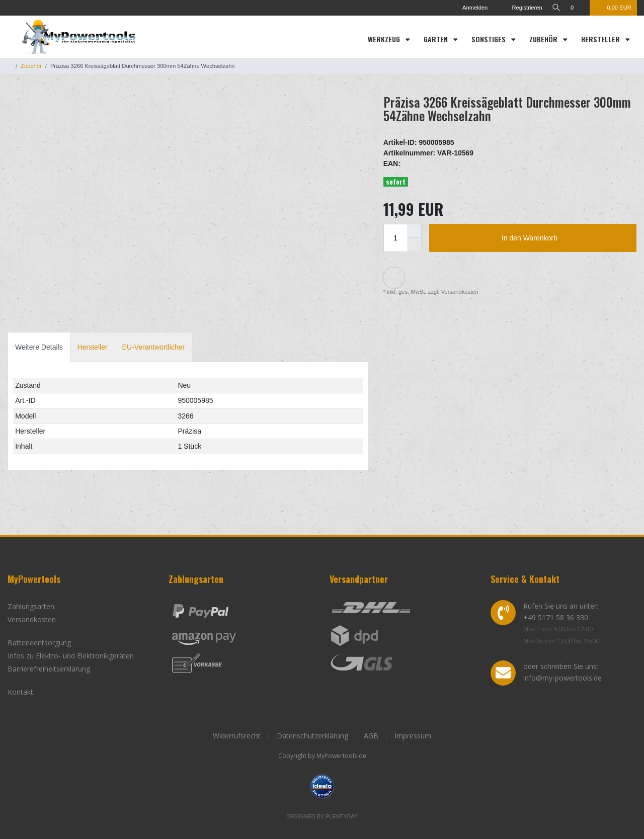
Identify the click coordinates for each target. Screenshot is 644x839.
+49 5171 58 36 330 (556, 617)
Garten (437, 39)
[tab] (39, 347)
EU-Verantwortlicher (154, 347)
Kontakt (20, 692)
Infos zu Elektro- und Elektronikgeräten (71, 656)
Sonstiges (490, 39)
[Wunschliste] (577, 8)
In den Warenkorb (565, 238)
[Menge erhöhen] (415, 231)
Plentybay (342, 816)
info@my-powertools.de (562, 678)
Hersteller (601, 39)
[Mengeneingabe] (395, 238)
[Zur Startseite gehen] (10, 66)
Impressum (413, 736)
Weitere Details (39, 347)
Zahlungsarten (31, 606)
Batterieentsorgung (39, 643)
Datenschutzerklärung (312, 736)
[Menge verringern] (415, 245)
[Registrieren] (518, 8)
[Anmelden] (468, 8)
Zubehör (544, 39)
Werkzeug (385, 39)
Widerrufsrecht (237, 736)
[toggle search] (555, 8)
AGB (371, 736)
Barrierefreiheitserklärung (49, 669)
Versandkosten (459, 292)
